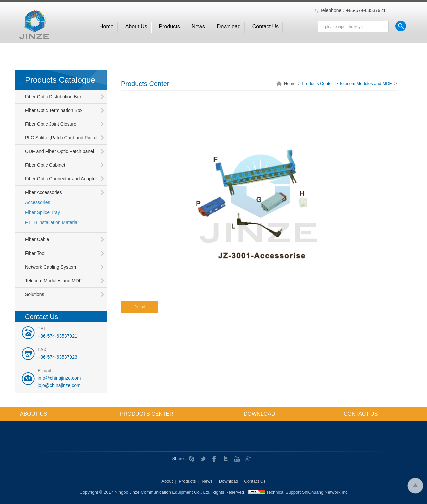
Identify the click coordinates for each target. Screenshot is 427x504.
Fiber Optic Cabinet (45, 165)
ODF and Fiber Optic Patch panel (60, 151)
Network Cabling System (51, 267)
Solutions (35, 294)
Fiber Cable (37, 239)
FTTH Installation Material (52, 222)
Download (229, 27)
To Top (415, 485)
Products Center (317, 84)
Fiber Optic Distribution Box (53, 97)
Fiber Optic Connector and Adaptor (61, 179)
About (167, 481)
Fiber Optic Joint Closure (51, 124)
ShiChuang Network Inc (325, 492)
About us (136, 27)
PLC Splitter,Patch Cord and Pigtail (61, 138)
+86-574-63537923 (58, 357)
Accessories (38, 202)
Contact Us (265, 27)
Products (170, 27)
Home (107, 27)
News (198, 27)
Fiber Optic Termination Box (54, 110)
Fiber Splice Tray (43, 212)
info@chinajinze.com (59, 378)
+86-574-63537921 (58, 336)
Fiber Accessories (43, 192)
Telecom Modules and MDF (53, 281)
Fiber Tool (35, 253)
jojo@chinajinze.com (59, 385)
